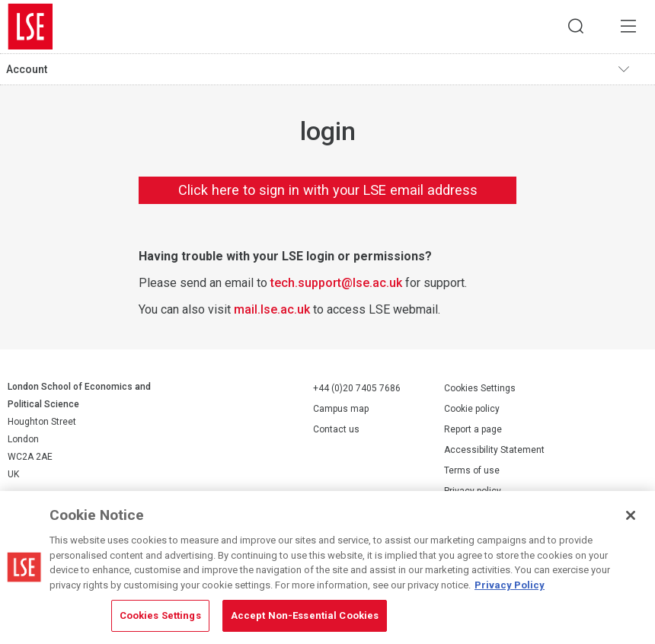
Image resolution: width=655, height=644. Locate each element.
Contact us (336, 429)
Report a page (473, 430)
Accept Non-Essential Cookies (305, 615)
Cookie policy (472, 410)
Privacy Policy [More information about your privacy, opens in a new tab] (510, 585)
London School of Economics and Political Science (30, 27)
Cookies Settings (480, 389)
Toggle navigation (633, 69)
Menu (628, 27)
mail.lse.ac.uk (272, 309)
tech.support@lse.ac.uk (336, 283)
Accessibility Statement (494, 451)
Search (575, 27)
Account (27, 69)
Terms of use (472, 471)
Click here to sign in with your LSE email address (328, 190)
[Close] (631, 515)
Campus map (341, 409)
